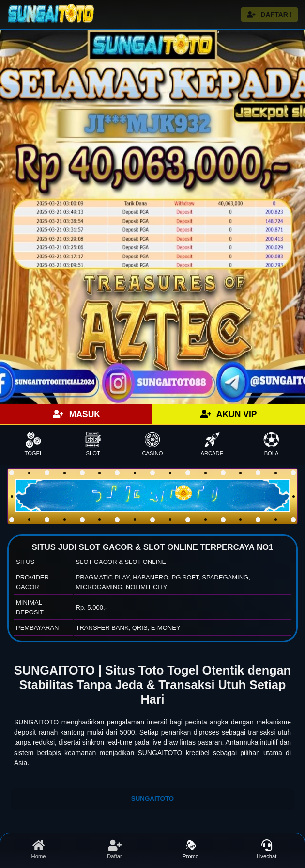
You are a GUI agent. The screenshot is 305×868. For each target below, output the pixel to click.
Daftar (114, 850)
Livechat (267, 850)
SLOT (93, 444)
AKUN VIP (229, 414)
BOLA (271, 444)
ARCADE (212, 444)
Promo (191, 850)
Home (38, 850)
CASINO (153, 444)
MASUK (76, 414)
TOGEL (34, 444)
